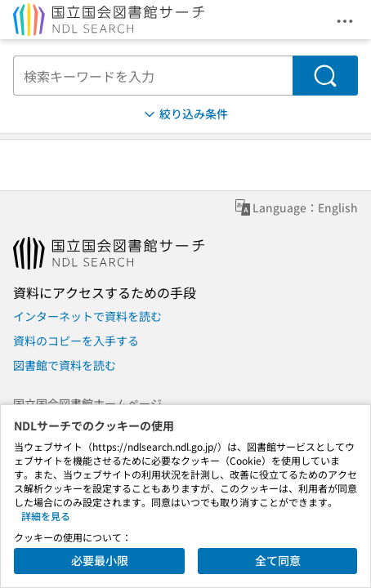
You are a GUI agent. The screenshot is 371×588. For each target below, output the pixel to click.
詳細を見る (46, 516)
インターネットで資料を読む (87, 316)
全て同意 (278, 560)
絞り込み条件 (185, 114)
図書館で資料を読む (65, 365)
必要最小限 (100, 560)
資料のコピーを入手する (76, 341)
